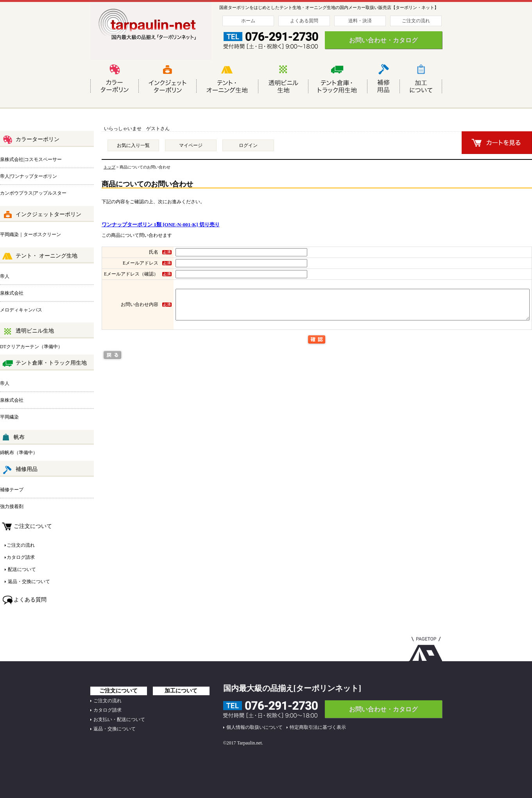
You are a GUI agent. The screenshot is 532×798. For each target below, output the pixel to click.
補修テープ (12, 490)
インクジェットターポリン (42, 215)
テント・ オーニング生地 (40, 256)
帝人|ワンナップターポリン (29, 176)
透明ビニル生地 (28, 331)
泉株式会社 (12, 293)
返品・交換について (28, 582)
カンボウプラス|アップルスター (33, 193)
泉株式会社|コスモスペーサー (31, 159)
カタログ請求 (21, 557)
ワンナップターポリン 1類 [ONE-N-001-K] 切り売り (161, 225)
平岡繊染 (9, 417)
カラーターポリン (31, 140)
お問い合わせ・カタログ (383, 40)
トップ (109, 167)
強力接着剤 (12, 506)
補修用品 (20, 470)
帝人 (5, 276)
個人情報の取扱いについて (254, 727)
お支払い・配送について (119, 719)
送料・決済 (360, 21)
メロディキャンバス (21, 310)
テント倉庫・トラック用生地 (44, 363)
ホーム (248, 21)
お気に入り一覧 (133, 145)
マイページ (191, 145)
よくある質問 (304, 21)
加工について (181, 691)
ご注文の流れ (416, 21)
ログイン (248, 145)
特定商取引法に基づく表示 (318, 727)
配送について (21, 569)
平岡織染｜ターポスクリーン (30, 234)
